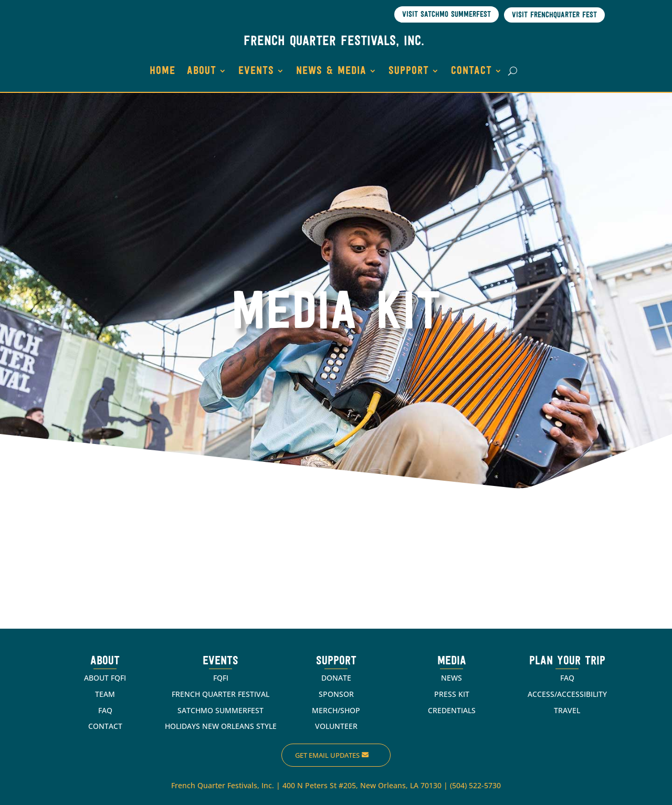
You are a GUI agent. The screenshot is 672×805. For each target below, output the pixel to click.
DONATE (336, 678)
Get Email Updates (327, 755)
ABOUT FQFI (105, 678)
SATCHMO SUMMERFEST (220, 710)
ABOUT (202, 71)
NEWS (451, 678)
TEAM (105, 694)
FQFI (221, 678)
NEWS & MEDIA (331, 71)
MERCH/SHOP (336, 710)
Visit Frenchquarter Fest (554, 15)
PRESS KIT (452, 694)
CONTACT (471, 71)
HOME (162, 71)
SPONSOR (336, 694)
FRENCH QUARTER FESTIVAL (220, 694)
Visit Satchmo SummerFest (447, 15)
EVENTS (256, 71)
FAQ (105, 710)
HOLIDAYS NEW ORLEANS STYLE (221, 726)
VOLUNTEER (336, 726)
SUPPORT (409, 71)
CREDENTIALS (452, 710)
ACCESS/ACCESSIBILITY (567, 694)
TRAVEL (567, 710)
